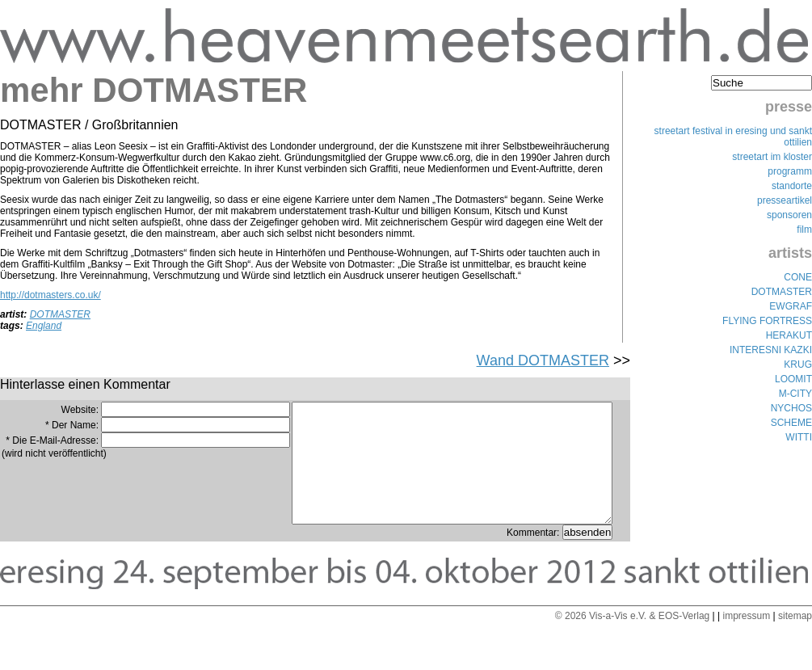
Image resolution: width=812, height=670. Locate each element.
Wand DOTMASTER (543, 360)
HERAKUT (789, 335)
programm (790, 171)
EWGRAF (791, 306)
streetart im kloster (772, 157)
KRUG (798, 364)
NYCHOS (791, 408)
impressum (746, 640)
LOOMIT (793, 379)
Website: (80, 410)
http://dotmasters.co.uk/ (50, 295)
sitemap (795, 640)
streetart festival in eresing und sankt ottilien (733, 137)
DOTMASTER (60, 314)
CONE (798, 277)
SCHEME (791, 423)
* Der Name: (72, 425)
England (44, 326)
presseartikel (785, 200)
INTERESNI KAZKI (771, 350)
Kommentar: (534, 557)
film (804, 230)
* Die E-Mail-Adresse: (52, 440)
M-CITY (795, 394)
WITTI (799, 437)
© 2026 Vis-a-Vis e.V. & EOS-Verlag (632, 640)
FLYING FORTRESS (767, 321)
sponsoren (789, 215)
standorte (792, 186)
